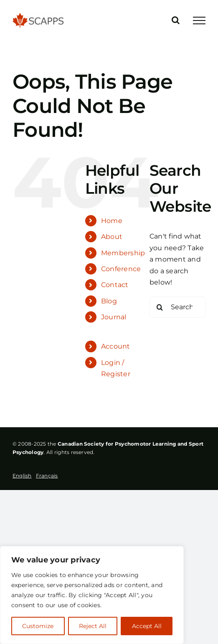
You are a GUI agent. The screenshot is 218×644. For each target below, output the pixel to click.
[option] (47, 475)
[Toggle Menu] (199, 21)
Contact (115, 285)
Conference (121, 269)
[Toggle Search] (176, 20)
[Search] (160, 307)
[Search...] (177, 307)
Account (116, 346)
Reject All (93, 626)
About (112, 237)
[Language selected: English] (37, 476)
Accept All (147, 626)
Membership (123, 253)
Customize (38, 626)
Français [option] (47, 476)
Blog (109, 301)
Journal (114, 317)
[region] (92, 595)
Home (112, 221)
